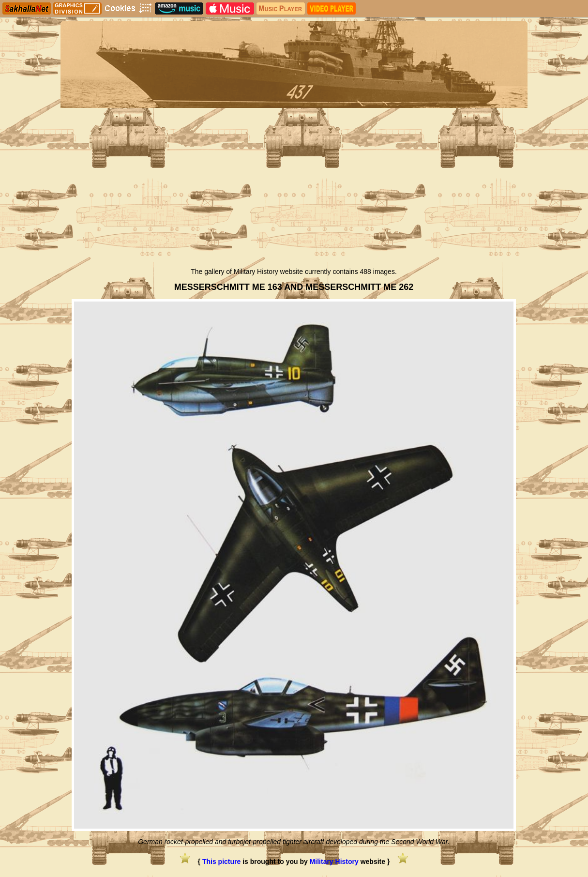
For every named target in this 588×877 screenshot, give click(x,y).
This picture (221, 862)
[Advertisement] (294, 190)
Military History (334, 862)
